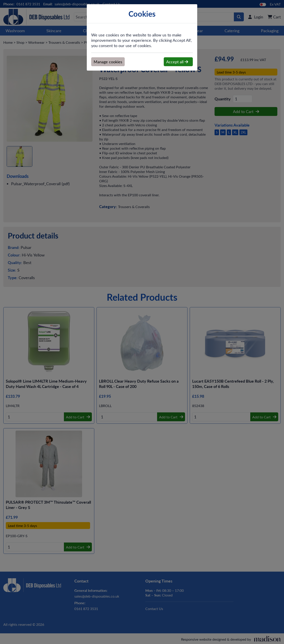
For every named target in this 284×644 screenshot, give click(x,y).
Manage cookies (108, 62)
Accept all (177, 62)
